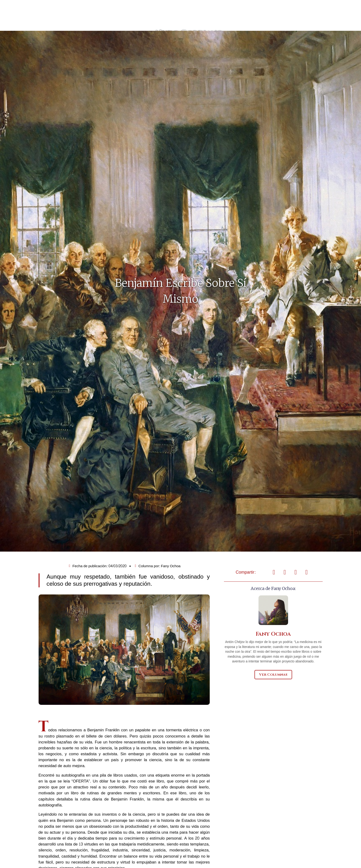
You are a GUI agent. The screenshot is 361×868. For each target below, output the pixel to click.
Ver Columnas (273, 695)
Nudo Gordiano (181, 43)
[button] (274, 593)
